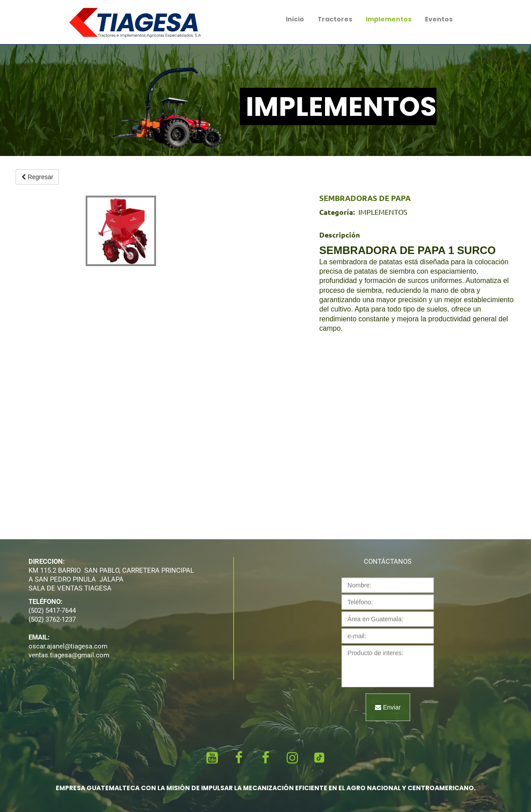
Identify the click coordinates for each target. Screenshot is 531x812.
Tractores (335, 19)
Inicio (295, 19)
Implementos (389, 19)
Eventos (439, 19)
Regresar (37, 177)
